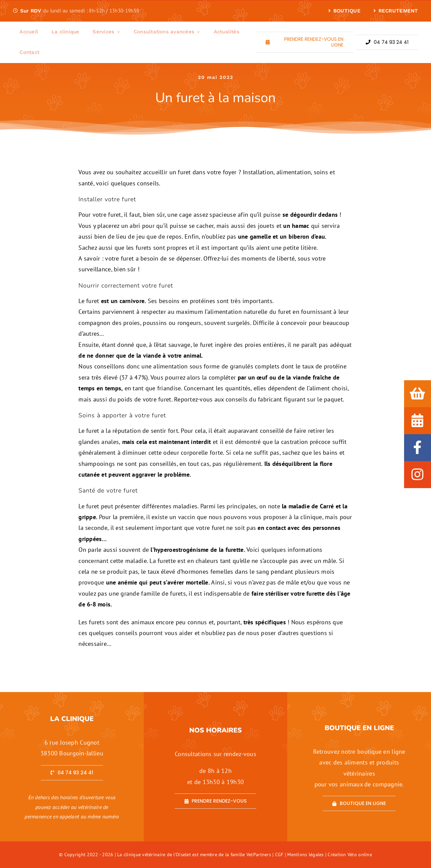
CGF (279, 855)
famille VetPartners (252, 855)
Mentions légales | (307, 855)
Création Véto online (350, 855)
